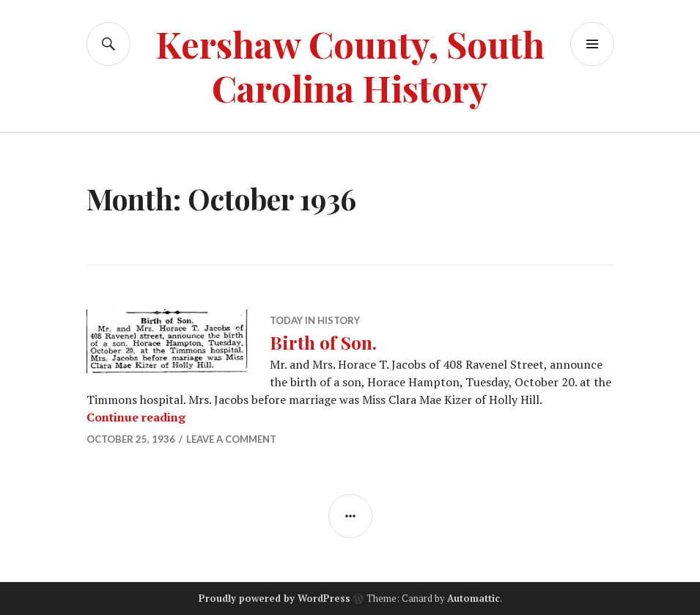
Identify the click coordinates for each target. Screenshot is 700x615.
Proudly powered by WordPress (275, 598)
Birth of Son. (323, 342)
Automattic (474, 598)
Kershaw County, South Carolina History (350, 66)
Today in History (315, 320)
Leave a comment (231, 439)
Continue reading (136, 417)
